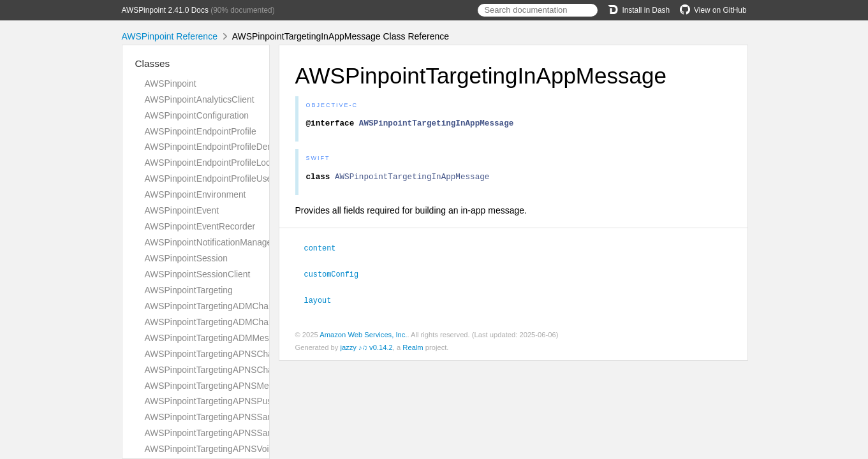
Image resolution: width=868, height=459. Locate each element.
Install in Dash (639, 10)
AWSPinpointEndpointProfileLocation (217, 163)
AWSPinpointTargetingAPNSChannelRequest (234, 354)
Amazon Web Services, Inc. (363, 337)
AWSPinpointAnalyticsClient (200, 99)
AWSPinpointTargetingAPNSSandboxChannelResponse (255, 433)
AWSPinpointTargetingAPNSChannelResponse (237, 370)
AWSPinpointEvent (182, 210)
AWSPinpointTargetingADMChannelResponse (235, 322)
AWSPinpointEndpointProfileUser (210, 178)
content (326, 251)
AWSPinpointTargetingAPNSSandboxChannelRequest (251, 417)
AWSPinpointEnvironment (195, 194)
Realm (413, 349)
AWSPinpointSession (186, 258)
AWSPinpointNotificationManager (210, 242)
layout (323, 302)
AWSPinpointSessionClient (198, 274)
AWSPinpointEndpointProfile (201, 131)
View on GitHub (713, 10)
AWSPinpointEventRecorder (200, 226)
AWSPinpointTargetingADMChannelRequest (232, 306)
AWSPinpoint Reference (170, 36)
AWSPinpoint (171, 84)
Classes (153, 63)
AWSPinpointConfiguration (197, 115)
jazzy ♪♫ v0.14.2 (366, 349)
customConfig (337, 277)
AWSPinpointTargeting (189, 290)
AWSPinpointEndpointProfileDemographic (227, 147)
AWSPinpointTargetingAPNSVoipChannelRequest (242, 449)
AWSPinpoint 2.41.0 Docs (165, 10)
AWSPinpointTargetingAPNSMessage (219, 386)
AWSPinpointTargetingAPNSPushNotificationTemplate (251, 401)
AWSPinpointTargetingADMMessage (217, 338)
